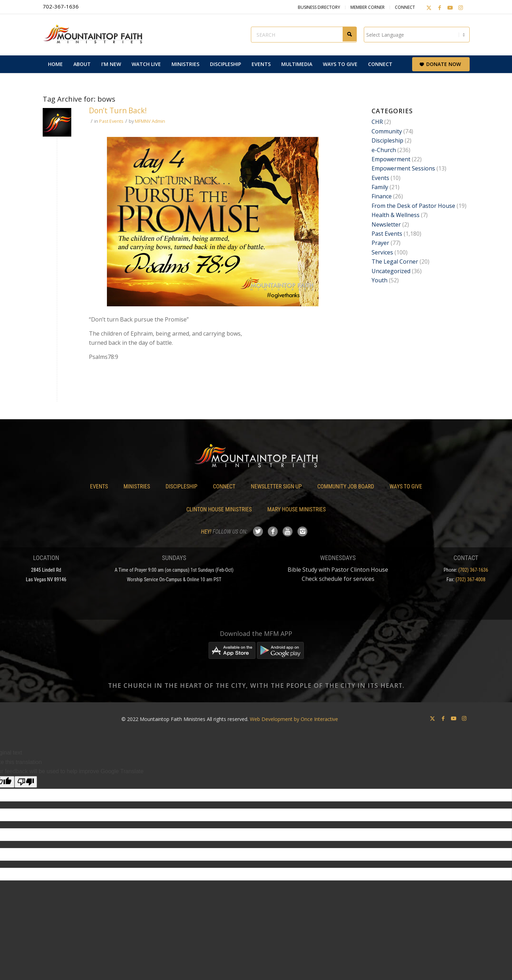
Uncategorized (391, 271)
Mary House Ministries (297, 509)
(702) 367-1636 (473, 570)
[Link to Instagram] (461, 7)
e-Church (384, 150)
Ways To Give (406, 486)
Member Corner (368, 7)
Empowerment (391, 159)
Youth (380, 280)
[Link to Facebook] (440, 7)
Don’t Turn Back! (118, 110)
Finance (382, 196)
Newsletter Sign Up (276, 486)
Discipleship (387, 140)
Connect (405, 7)
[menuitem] (55, 64)
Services (382, 252)
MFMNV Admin (150, 121)
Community (387, 131)
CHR (377, 122)
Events (380, 178)
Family (380, 187)
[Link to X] (429, 7)
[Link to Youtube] (450, 7)
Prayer (380, 243)
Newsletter (386, 224)
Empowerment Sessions (403, 168)
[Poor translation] (26, 782)
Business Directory (319, 7)
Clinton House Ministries (219, 509)
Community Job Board (346, 486)
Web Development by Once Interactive (294, 719)
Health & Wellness (396, 215)
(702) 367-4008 (471, 579)
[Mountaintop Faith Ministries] (96, 35)
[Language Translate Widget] (417, 35)
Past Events (111, 121)
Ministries (137, 486)
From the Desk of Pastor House (413, 206)
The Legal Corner (395, 261)
